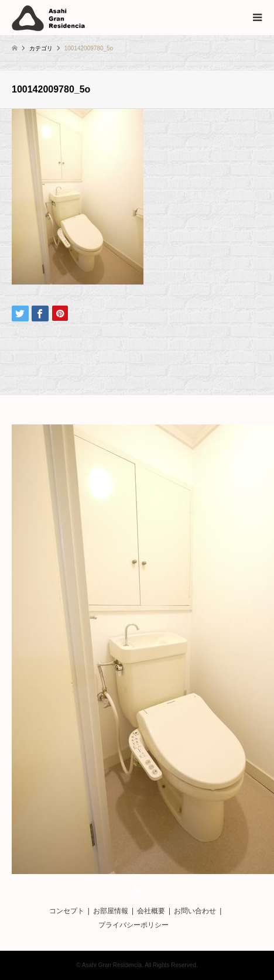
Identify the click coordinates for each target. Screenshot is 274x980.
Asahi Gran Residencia (112, 965)
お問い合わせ (195, 911)
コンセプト (67, 911)
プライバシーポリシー (133, 925)
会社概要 (151, 911)
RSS (137, 889)
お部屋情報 (111, 911)
